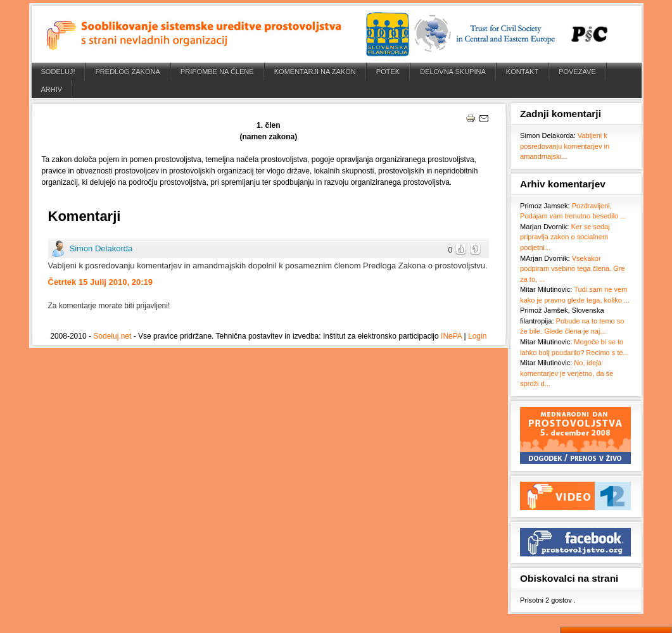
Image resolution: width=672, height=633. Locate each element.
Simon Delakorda (101, 248)
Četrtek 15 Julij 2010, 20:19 (101, 282)
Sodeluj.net (112, 336)
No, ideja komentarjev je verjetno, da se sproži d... (567, 373)
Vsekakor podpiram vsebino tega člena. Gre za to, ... (573, 269)
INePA (451, 336)
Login (477, 336)
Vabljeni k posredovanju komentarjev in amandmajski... (565, 146)
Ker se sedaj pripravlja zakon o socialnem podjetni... (565, 237)
